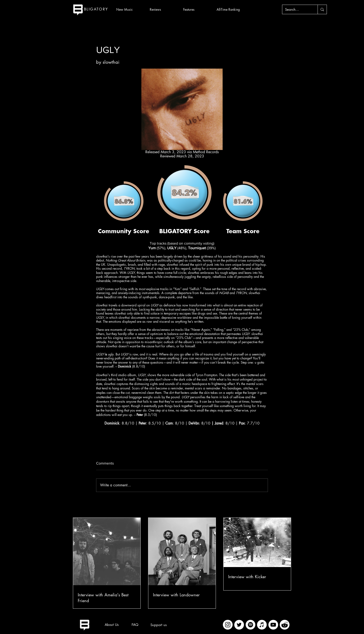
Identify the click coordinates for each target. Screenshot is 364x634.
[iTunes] (262, 625)
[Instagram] (228, 625)
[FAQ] (135, 625)
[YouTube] (273, 625)
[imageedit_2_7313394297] (285, 625)
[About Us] (112, 625)
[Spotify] (250, 625)
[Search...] (296, 9)
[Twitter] (239, 625)
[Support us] (159, 625)
